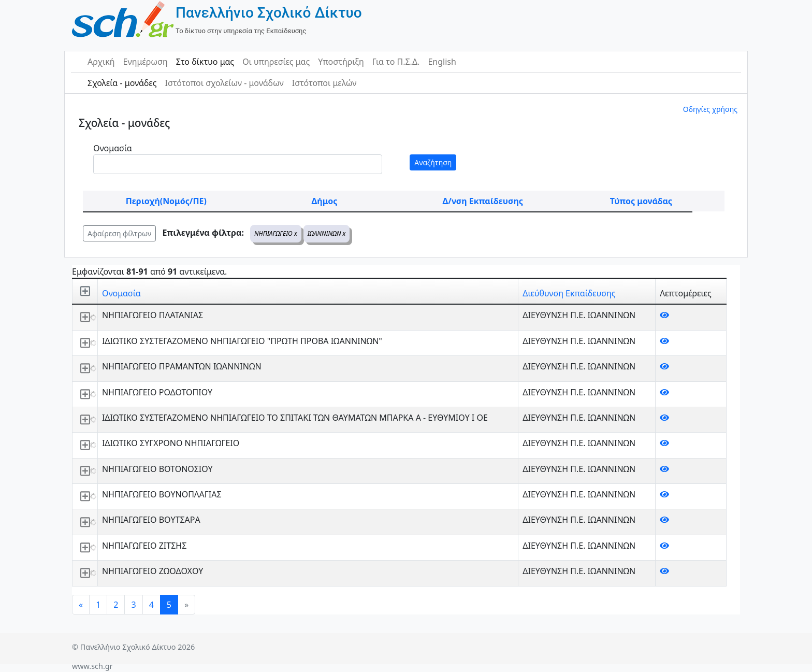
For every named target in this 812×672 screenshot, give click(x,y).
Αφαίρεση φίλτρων (119, 233)
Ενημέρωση (146, 62)
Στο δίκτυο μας (205, 62)
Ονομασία (113, 148)
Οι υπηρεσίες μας (276, 62)
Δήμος (325, 201)
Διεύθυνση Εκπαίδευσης (569, 293)
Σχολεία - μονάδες (122, 83)
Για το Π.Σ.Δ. (396, 62)
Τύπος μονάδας (641, 201)
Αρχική (101, 62)
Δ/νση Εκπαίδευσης (483, 201)
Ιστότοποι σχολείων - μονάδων (224, 83)
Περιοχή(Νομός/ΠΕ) (166, 201)
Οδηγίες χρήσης (710, 109)
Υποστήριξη (341, 62)
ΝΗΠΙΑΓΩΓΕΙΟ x (276, 233)
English (442, 62)
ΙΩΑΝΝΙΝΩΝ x (327, 233)
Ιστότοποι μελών (324, 83)
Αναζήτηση (433, 162)
